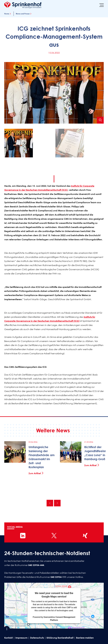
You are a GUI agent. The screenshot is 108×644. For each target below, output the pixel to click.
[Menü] (102, 5)
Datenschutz (37, 638)
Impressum (21, 638)
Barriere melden (85, 638)
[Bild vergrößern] (100, 120)
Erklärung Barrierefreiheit (60, 638)
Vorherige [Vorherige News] (50, 503)
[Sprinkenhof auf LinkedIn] (23, 536)
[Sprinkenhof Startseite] (23, 5)
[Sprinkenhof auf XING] (85, 536)
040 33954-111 (58, 577)
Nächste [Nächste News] (57, 503)
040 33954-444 (36, 565)
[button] (28, 144)
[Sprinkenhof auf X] (54, 536)
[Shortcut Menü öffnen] (7, 629)
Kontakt (8, 638)
